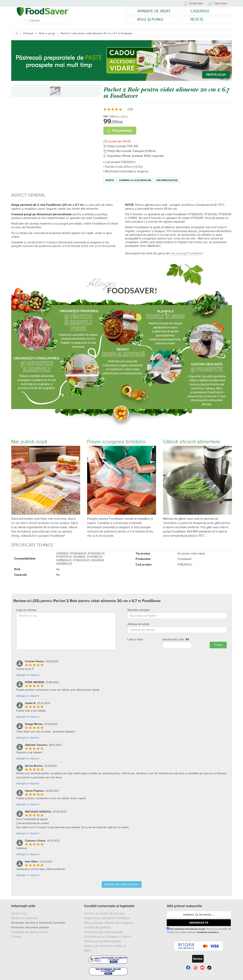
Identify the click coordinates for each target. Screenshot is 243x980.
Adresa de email (138, 624)
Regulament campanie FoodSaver (107, 918)
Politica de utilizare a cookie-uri (105, 946)
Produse (28, 33)
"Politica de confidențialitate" (182, 932)
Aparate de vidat (154, 11)
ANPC (88, 951)
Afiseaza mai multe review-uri (122, 884)
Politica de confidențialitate (103, 941)
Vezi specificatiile (167, 180)
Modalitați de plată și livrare (30, 932)
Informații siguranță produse (103, 932)
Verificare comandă (24, 918)
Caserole (200, 11)
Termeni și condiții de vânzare (104, 913)
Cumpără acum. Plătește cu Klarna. (108, 937)
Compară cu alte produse (135, 180)
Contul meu (19, 913)
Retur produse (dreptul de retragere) (109, 923)
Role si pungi (47, 33)
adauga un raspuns (28, 675)
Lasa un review (26, 610)
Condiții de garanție (97, 927)
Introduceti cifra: (176, 639)
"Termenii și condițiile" (217, 929)
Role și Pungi (150, 20)
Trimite (218, 645)
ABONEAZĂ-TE (199, 923)
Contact (17, 937)
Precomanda (122, 131)
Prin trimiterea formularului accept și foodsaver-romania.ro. (199, 930)
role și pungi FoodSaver (186, 253)
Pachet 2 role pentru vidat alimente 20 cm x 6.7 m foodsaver (97, 33)
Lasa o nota (135, 639)
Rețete (197, 20)
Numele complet (139, 610)
